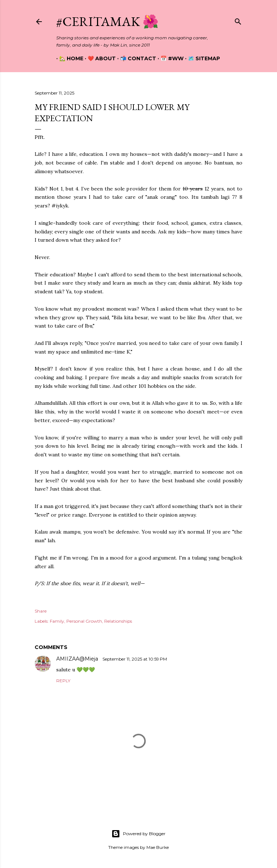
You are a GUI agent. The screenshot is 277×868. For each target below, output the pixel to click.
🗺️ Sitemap (201, 58)
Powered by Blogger (138, 834)
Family (57, 621)
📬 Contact (135, 58)
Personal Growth (84, 621)
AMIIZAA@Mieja (78, 659)
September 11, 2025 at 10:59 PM (135, 659)
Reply (63, 681)
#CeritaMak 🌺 (107, 21)
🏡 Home (68, 58)
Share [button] (41, 611)
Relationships (118, 621)
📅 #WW (169, 58)
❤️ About (99, 58)
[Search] (238, 20)
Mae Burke (158, 847)
